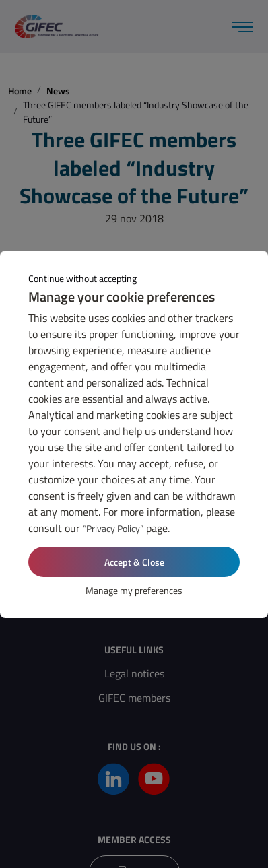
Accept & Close (134, 562)
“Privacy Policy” (113, 528)
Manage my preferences (134, 590)
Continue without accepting (82, 278)
